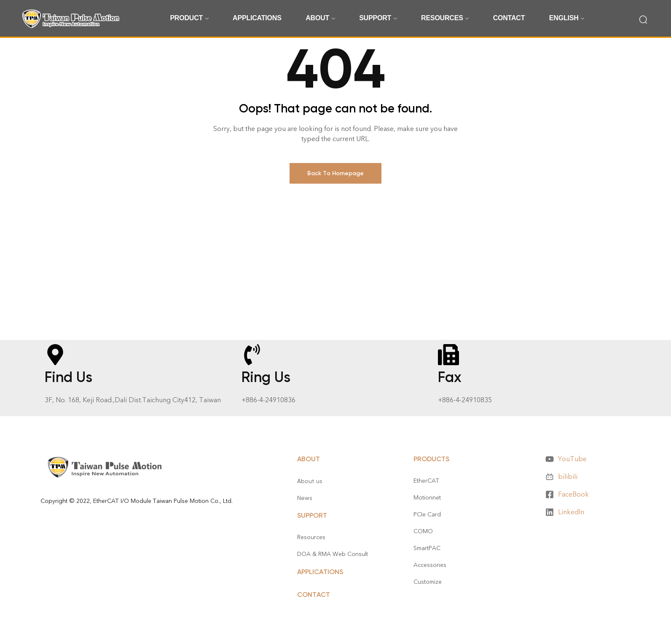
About (309, 459)
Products (431, 459)
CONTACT (314, 595)
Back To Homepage (335, 173)
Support (312, 515)
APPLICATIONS (320, 572)
